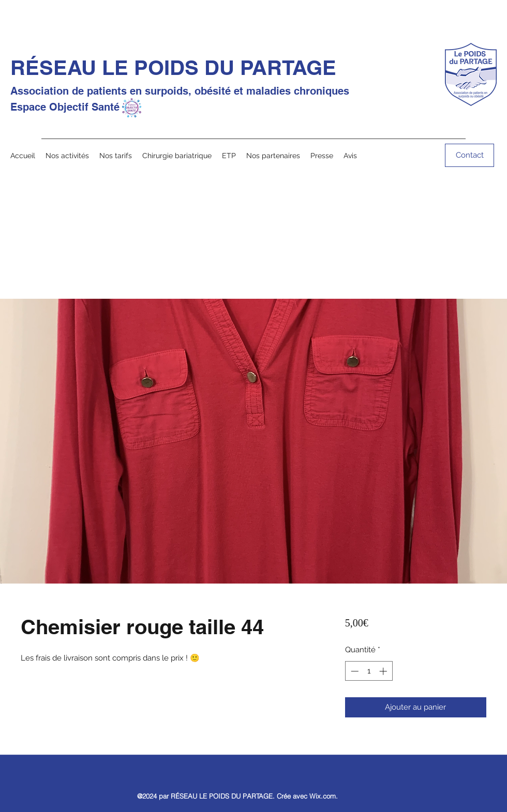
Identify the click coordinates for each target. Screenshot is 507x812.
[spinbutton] (369, 671)
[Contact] (469, 155)
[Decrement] (354, 671)
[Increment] (384, 671)
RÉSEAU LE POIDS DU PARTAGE (173, 67)
